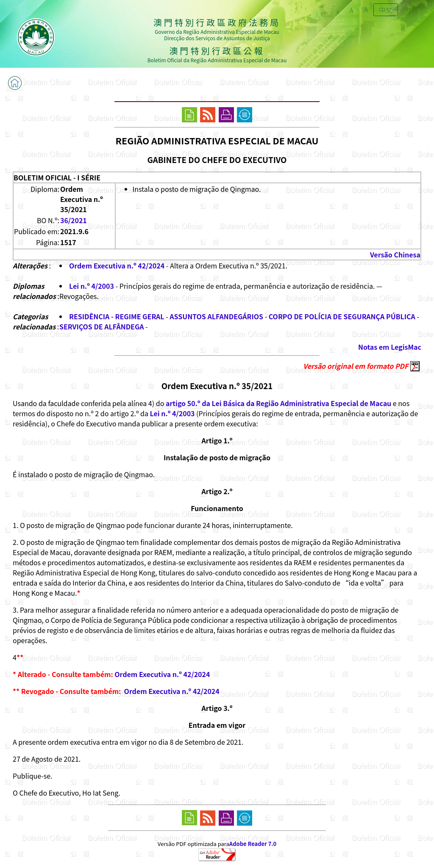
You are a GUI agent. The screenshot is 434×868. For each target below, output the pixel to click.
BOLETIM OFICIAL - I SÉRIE (57, 177)
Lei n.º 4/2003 (92, 286)
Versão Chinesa (395, 254)
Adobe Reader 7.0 (253, 844)
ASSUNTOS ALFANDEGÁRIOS (216, 316)
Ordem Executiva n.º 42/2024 (117, 265)
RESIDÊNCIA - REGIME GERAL (117, 316)
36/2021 (74, 220)
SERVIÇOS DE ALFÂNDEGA (102, 326)
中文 (386, 10)
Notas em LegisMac (390, 347)
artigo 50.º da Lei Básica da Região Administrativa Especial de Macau (278, 403)
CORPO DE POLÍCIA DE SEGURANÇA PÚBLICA (342, 316)
